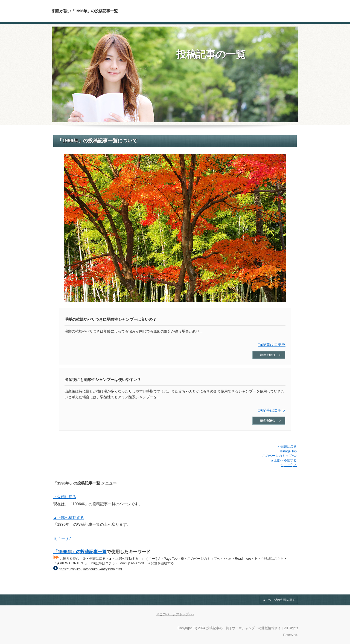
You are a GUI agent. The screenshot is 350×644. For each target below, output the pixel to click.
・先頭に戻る (287, 447)
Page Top (279, 600)
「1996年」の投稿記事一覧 (80, 552)
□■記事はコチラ (272, 345)
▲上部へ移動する (284, 460)
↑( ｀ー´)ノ (289, 465)
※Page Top (288, 451)
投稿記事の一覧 (211, 54)
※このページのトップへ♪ (175, 614)
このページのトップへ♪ (279, 456)
